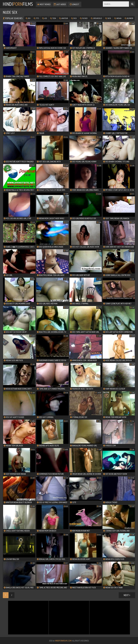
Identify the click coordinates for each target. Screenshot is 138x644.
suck (108, 18)
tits (36, 18)
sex (28, 18)
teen (53, 18)
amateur (64, 18)
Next (127, 595)
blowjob (129, 18)
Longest (75, 4)
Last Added (60, 4)
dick (74, 18)
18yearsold (96, 18)
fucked (84, 18)
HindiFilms (18, 4)
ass (45, 18)
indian (118, 18)
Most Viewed (44, 4)
